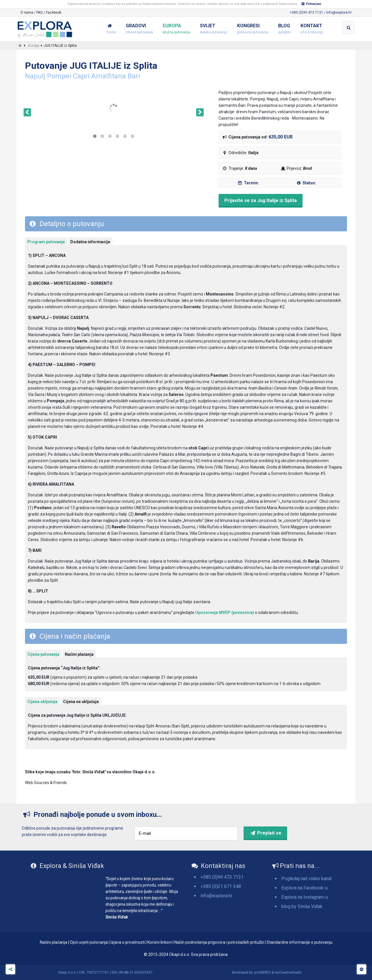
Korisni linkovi (160, 942)
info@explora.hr (216, 896)
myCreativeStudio (288, 972)
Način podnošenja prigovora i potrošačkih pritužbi (219, 942)
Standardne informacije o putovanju (299, 942)
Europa (176, 29)
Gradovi (139, 29)
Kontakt (312, 29)
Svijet (214, 29)
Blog (284, 29)
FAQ (40, 12)
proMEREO (263, 972)
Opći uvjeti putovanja (89, 942)
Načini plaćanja (53, 942)
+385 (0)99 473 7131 (222, 877)
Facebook (54, 12)
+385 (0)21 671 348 (221, 886)
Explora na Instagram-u (305, 897)
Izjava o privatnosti (128, 942)
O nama (27, 12)
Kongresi (253, 29)
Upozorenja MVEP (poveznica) (225, 613)
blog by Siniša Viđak (302, 906)
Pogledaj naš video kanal (306, 879)
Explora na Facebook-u (304, 888)
